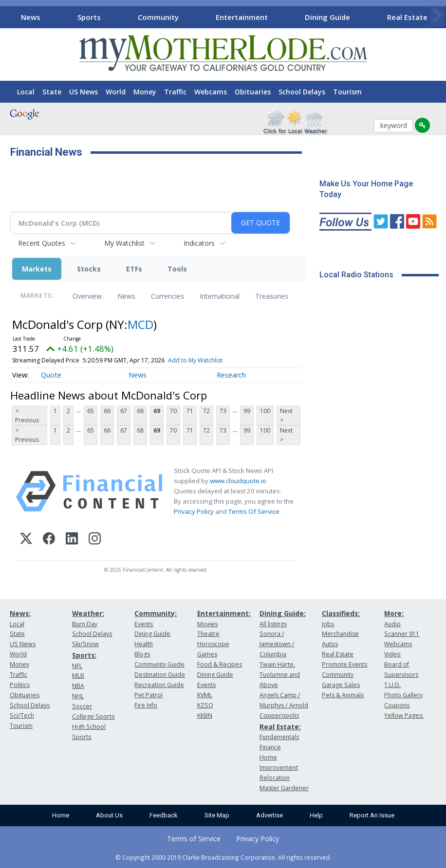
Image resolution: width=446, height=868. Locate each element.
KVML (205, 695)
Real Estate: (280, 727)
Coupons (397, 705)
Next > (286, 416)
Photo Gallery (403, 695)
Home (61, 815)
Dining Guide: (283, 613)
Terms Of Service (254, 511)
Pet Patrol (149, 695)
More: (394, 613)
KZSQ (205, 705)
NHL (78, 696)
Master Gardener (284, 788)
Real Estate (407, 17)
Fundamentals (279, 737)
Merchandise (340, 634)
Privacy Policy (194, 511)
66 (107, 411)
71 (190, 411)
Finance (270, 747)
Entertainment (242, 17)
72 (206, 411)
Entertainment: (224, 613)
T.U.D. (392, 685)
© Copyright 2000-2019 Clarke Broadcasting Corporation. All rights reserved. (223, 857)
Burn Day (85, 624)
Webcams (211, 92)
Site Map (217, 815)
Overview (87, 296)
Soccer (82, 706)
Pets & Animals (343, 695)
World (116, 92)
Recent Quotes (42, 243)
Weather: (88, 613)
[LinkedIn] (72, 540)
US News (84, 92)
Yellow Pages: (404, 715)
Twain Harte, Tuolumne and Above (280, 675)
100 (265, 411)
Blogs (142, 654)
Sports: (84, 655)
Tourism (347, 92)
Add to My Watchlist (195, 360)
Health (144, 644)
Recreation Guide (159, 685)
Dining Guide (327, 17)
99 (247, 411)
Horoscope (213, 644)
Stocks (89, 269)
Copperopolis (279, 715)
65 (91, 411)
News (31, 17)
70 (173, 411)
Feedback (164, 815)
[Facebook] (49, 540)
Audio (392, 624)
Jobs (328, 624)
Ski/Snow (85, 644)
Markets (37, 269)
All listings (273, 624)
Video (392, 654)
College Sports (93, 716)
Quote (51, 375)
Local (26, 92)
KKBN (205, 715)
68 (140, 411)
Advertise (269, 815)
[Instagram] (95, 540)
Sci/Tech (22, 715)
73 (223, 411)
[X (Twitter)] (26, 540)
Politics (20, 685)
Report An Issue (372, 815)
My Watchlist (124, 243)
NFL (77, 666)
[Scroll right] (437, 16)
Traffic (175, 92)
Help (316, 815)
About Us (109, 815)
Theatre (208, 634)
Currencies (167, 296)
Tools (177, 269)
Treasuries (272, 296)
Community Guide (159, 664)
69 (157, 411)
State (52, 92)
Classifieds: (341, 613)
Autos (330, 644)
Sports (89, 17)
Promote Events (344, 664)
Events (144, 624)
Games (207, 654)
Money (145, 92)
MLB (78, 676)
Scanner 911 (402, 634)
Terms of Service (194, 839)
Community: (156, 613)
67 (124, 411)
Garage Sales (341, 685)
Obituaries (253, 92)
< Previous (27, 416)
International (220, 296)
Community (158, 17)
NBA (78, 686)
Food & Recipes (220, 664)
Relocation (275, 778)
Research (231, 375)
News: (20, 613)
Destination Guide (160, 675)
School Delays (302, 92)
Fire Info (146, 705)
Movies (207, 624)
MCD (140, 324)
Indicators (199, 243)
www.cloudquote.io (238, 481)
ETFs (134, 269)
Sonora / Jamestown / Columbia (277, 644)
